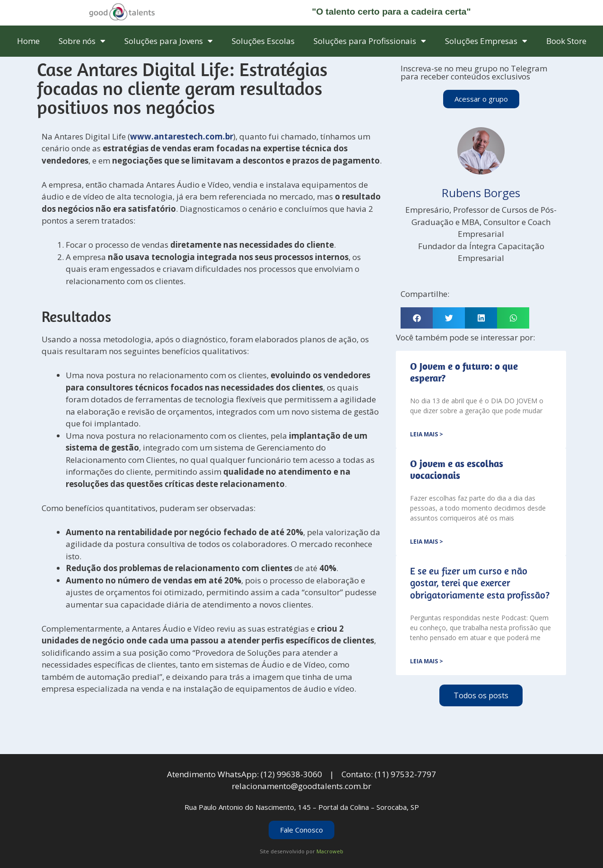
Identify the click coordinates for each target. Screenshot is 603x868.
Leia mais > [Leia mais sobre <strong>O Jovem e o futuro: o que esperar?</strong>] (427, 434)
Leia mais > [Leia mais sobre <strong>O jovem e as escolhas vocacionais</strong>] (427, 542)
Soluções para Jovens (169, 41)
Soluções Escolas (263, 41)
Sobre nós (82, 41)
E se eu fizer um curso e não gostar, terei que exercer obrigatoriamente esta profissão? (480, 582)
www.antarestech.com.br (182, 136)
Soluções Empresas (486, 41)
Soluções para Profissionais (370, 41)
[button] (417, 318)
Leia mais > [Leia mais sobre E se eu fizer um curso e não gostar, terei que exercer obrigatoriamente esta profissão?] (427, 661)
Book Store (566, 41)
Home (28, 41)
